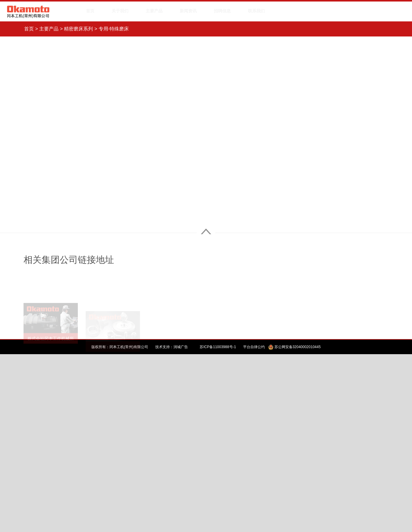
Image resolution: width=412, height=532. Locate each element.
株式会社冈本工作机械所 (51, 331)
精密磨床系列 (78, 29)
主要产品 (49, 29)
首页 (29, 29)
